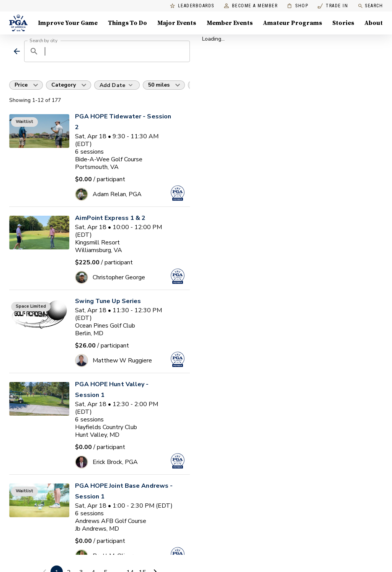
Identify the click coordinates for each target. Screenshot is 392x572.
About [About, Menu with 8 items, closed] (374, 23)
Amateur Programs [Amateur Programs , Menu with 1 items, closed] (292, 23)
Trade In (333, 6)
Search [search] (370, 6)
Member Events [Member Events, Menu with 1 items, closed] (230, 23)
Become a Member (251, 6)
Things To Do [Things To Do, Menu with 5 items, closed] (127, 23)
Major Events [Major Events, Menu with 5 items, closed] (177, 23)
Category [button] (64, 85)
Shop (298, 6)
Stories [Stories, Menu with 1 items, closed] (343, 23)
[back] (17, 51)
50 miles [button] (159, 85)
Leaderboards (192, 6)
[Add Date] (117, 85)
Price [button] (21, 85)
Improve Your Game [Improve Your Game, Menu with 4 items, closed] (68, 23)
